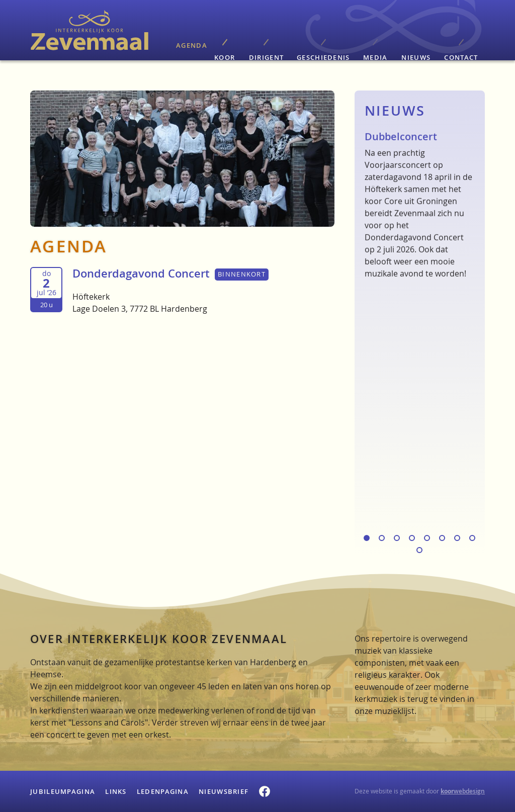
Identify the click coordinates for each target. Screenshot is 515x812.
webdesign (463, 791)
